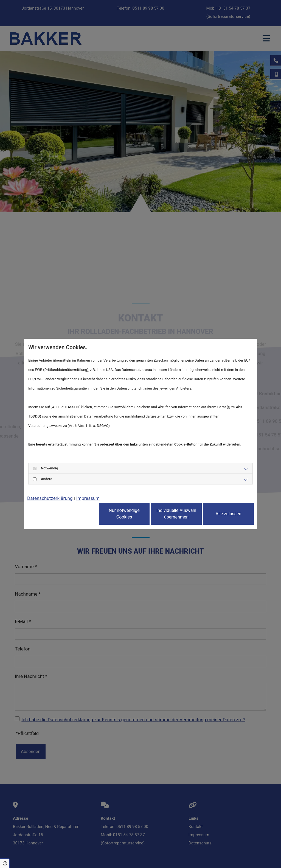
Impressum (88, 498)
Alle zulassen (229, 514)
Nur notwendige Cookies (124, 514)
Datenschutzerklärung (50, 498)
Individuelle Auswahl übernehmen (176, 514)
